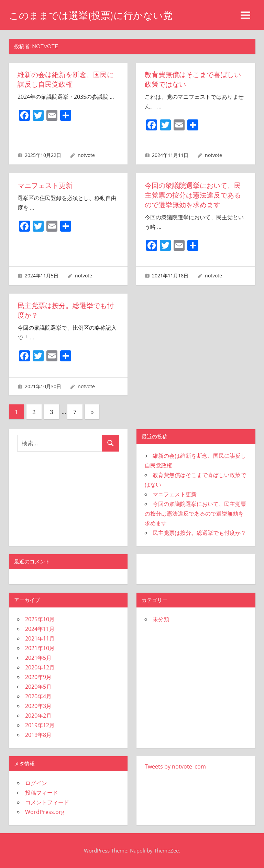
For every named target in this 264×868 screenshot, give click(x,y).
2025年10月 (40, 619)
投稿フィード (42, 793)
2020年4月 (38, 696)
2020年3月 (38, 706)
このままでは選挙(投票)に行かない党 (91, 15)
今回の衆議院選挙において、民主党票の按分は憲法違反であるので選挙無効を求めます (193, 195)
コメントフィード (47, 802)
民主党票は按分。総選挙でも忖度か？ (199, 533)
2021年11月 (40, 638)
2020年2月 (38, 716)
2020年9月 (38, 677)
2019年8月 (38, 735)
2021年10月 (40, 648)
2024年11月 (40, 629)
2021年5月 (38, 658)
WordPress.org (45, 812)
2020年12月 (40, 667)
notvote (86, 155)
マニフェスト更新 (45, 186)
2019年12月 (40, 725)
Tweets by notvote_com (175, 766)
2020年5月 (38, 687)
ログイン (36, 783)
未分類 (161, 619)
